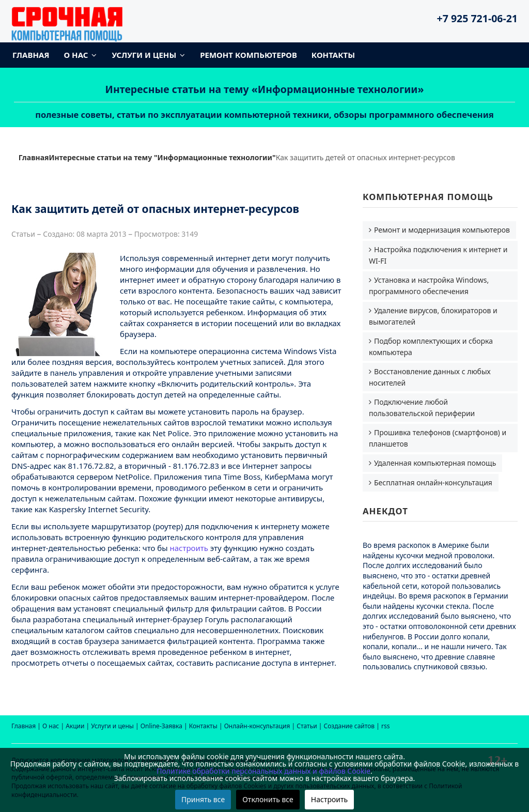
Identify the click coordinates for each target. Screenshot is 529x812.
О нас (76, 55)
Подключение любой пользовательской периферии (422, 408)
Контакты (333, 55)
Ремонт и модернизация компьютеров (442, 230)
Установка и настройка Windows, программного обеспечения (429, 286)
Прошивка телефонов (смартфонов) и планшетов (438, 438)
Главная (31, 55)
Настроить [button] (329, 799)
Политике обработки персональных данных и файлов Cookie (263, 771)
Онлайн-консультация (257, 726)
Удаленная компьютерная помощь (435, 463)
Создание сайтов (349, 726)
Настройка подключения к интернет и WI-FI (438, 255)
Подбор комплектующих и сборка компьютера (431, 347)
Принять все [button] (203, 799)
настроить (189, 548)
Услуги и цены (144, 55)
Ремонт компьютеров (248, 55)
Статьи (307, 726)
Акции (75, 726)
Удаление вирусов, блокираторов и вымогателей (433, 316)
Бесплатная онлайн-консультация (433, 482)
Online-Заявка (161, 726)
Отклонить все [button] (268, 799)
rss (385, 726)
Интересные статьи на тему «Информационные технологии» (265, 89)
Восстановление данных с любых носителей (430, 377)
